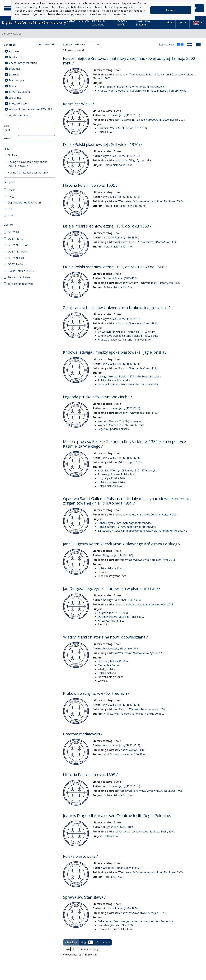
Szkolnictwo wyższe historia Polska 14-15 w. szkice (128, 336)
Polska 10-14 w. (113, 877)
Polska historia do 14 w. (118, 165)
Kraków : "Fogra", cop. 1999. (135, 160)
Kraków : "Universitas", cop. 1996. (138, 323)
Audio (11, 190)
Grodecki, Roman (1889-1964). (121, 238)
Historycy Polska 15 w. (111, 621)
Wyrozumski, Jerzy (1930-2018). (122, 115)
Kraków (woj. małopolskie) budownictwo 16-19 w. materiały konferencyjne (142, 91)
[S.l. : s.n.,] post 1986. (130, 462)
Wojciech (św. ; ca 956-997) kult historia (121, 425)
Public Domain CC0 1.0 (21, 271)
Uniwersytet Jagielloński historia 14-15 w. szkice (127, 332)
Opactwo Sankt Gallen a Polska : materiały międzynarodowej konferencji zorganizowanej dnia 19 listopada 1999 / (127, 501)
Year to (8, 138)
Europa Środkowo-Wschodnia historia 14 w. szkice (128, 384)
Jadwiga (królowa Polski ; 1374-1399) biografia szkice (129, 376)
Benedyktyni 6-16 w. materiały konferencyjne (125, 523)
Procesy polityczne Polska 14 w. (117, 474)
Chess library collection (23, 63)
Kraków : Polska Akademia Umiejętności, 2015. (146, 604)
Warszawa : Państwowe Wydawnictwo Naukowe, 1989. (151, 201)
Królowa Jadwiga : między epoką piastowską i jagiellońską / (115, 352)
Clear (39, 44)
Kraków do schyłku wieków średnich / (96, 693)
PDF (10, 209)
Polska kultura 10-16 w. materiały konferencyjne (127, 527)
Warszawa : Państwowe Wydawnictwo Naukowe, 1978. (151, 791)
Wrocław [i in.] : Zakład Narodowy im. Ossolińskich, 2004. (152, 120)
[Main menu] (8, 8)
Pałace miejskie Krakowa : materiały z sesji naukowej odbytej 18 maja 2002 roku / (129, 61)
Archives (14, 51)
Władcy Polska (106, 669)
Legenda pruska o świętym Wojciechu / (98, 397)
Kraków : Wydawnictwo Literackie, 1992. (142, 709)
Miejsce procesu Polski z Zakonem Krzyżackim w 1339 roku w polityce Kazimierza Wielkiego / (124, 444)
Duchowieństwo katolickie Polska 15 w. (121, 617)
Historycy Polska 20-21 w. (113, 661)
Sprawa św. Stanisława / (84, 897)
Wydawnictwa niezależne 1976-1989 (30, 109)
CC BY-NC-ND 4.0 (18, 245)
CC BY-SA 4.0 (15, 264)
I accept (171, 10)
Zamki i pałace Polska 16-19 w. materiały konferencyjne (131, 87)
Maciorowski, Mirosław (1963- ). (122, 648)
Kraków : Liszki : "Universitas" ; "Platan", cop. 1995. (148, 242)
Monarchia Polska (109, 665)
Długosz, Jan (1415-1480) (113, 613)
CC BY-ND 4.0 (16, 258)
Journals (14, 74)
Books (13, 57)
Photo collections (19, 104)
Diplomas (15, 69)
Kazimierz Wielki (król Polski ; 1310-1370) (122, 128)
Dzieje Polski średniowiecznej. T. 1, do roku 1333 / (107, 226)
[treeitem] (30, 51)
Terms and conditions (98, 23)
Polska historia (107, 673)
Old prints (15, 98)
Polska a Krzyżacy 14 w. (112, 482)
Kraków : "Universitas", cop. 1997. (138, 368)
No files (12, 155)
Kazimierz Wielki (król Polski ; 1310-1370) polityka (127, 470)
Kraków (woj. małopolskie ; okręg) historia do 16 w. (134, 714)
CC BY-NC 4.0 (16, 239)
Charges (84, 21)
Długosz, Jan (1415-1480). (118, 555)
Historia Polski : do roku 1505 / (90, 185)
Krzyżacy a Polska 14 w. (112, 478)
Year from (7, 128)
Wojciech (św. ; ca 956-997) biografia (119, 421)
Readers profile (122, 23)
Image (12, 196)
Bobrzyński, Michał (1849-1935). (122, 600)
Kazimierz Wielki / (79, 104)
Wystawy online (18, 115)
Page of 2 (90, 942)
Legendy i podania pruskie (114, 429)
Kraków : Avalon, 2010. (132, 750)
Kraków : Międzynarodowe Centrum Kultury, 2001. (148, 515)
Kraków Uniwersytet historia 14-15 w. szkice (124, 340)
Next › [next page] (106, 942)
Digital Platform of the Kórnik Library (34, 22)
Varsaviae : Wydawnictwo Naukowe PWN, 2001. (147, 832)
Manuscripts (17, 80)
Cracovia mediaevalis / (83, 734)
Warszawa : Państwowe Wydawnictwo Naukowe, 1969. (151, 872)
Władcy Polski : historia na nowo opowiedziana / (105, 637)
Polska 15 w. (111, 836)
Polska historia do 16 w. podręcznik (125, 206)
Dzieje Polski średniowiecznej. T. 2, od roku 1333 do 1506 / (115, 267)
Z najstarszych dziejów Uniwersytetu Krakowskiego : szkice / (116, 308)
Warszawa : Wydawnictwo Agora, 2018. (141, 653)
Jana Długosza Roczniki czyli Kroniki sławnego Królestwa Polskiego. (122, 544)
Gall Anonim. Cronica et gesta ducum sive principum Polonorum (136, 921)
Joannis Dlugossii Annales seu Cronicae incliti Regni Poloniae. (117, 815)
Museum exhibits (19, 92)
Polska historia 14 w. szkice (114, 380)
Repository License (19, 277)
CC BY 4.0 (13, 232)
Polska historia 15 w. (110, 568)
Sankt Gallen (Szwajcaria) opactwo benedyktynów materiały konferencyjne (142, 531)
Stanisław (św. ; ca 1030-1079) (115, 925)
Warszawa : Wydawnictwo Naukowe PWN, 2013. (147, 560)
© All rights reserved (20, 284)
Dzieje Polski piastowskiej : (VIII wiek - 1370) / (103, 144)
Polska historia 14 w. (110, 486)
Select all (49, 44)
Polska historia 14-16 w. (118, 287)
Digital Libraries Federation (24, 203)
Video (11, 215)
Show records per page (81, 949)
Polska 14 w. (105, 132)
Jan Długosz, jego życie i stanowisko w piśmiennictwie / (112, 588)
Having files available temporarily (28, 173)
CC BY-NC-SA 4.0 (18, 252)
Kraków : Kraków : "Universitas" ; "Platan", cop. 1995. (149, 283)
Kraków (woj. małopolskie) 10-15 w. (125, 754)
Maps (12, 86)
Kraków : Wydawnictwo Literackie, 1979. (142, 913)
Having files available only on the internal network (28, 164)
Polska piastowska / (80, 856)
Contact (72, 21)
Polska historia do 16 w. (118, 795)
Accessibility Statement (143, 23)
